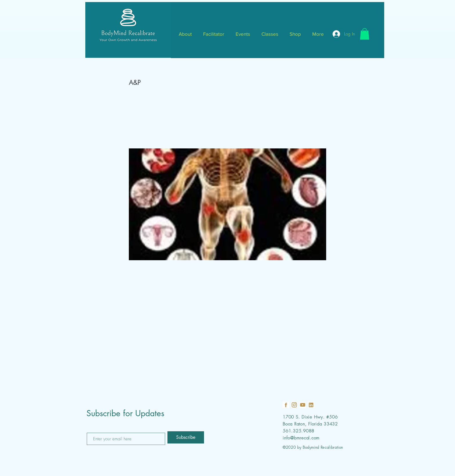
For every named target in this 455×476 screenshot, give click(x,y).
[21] (311, 405)
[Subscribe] (186, 437)
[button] (365, 34)
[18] (294, 405)
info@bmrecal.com (301, 438)
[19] (286, 405)
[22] (303, 405)
